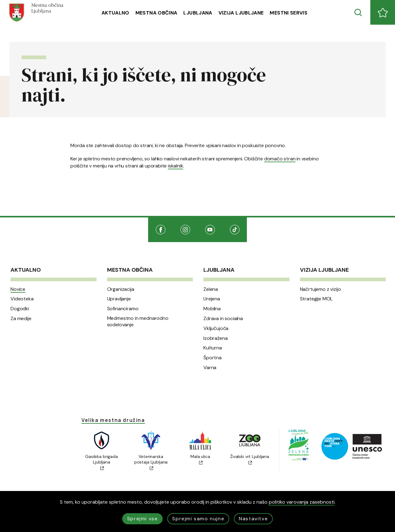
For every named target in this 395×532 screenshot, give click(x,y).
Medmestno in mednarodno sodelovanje (138, 322)
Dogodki (20, 309)
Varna (210, 368)
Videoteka (22, 299)
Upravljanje (119, 299)
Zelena (211, 289)
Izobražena (215, 338)
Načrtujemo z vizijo (320, 289)
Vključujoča (216, 328)
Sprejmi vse (143, 519)
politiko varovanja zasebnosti (302, 502)
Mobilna (212, 309)
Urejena (212, 299)
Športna (212, 358)
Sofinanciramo (123, 309)
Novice (18, 289)
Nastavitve (253, 519)
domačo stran (280, 159)
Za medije (21, 319)
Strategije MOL (316, 299)
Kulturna (213, 348)
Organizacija (121, 289)
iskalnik (175, 166)
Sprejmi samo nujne (198, 519)
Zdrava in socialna (223, 319)
